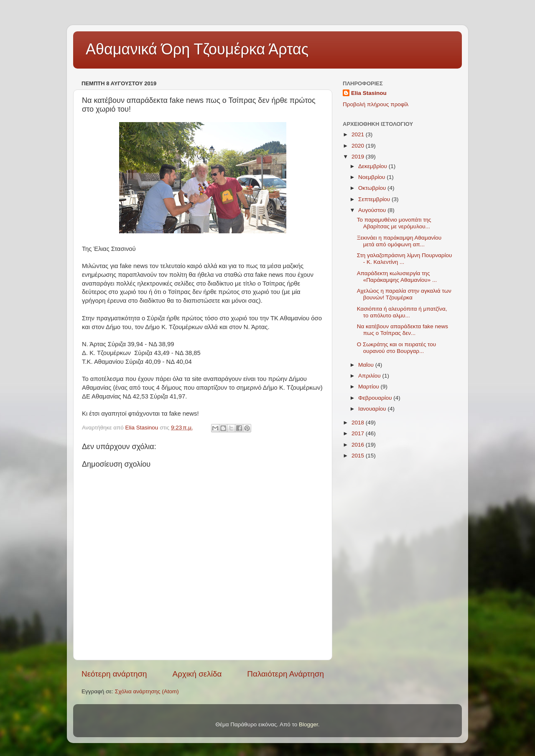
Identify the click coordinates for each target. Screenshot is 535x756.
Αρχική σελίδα (197, 674)
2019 (359, 157)
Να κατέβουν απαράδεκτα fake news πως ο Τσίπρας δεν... (403, 330)
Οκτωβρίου (373, 188)
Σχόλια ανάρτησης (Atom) (147, 691)
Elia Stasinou (369, 93)
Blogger (308, 724)
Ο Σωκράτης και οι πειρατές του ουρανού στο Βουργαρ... (396, 348)
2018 (359, 423)
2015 (359, 456)
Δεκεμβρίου (373, 166)
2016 (359, 445)
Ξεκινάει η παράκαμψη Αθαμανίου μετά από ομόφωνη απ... (399, 241)
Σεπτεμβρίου (375, 199)
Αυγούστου (373, 210)
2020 (359, 146)
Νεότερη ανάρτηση (114, 674)
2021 (359, 134)
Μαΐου (367, 365)
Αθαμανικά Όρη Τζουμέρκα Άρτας (197, 49)
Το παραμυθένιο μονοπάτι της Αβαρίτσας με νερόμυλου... (394, 223)
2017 (359, 433)
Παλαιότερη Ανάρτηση (285, 674)
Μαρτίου (369, 387)
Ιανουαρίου (373, 409)
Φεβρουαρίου (376, 398)
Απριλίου (370, 376)
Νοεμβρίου (372, 177)
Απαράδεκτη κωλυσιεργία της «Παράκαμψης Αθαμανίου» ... (397, 277)
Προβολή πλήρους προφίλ (376, 104)
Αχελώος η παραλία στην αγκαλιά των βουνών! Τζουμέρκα (404, 294)
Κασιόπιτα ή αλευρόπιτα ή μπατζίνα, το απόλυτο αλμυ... (402, 312)
